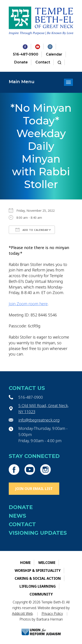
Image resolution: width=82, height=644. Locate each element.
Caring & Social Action (38, 578)
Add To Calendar (32, 230)
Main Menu (22, 82)
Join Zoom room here (28, 304)
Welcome (47, 563)
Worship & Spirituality (38, 570)
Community (41, 594)
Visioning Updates (38, 533)
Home (25, 563)
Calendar (54, 54)
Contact (43, 62)
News (17, 516)
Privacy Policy (52, 614)
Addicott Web (22, 614)
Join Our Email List (34, 489)
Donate (21, 62)
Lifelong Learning (38, 586)
